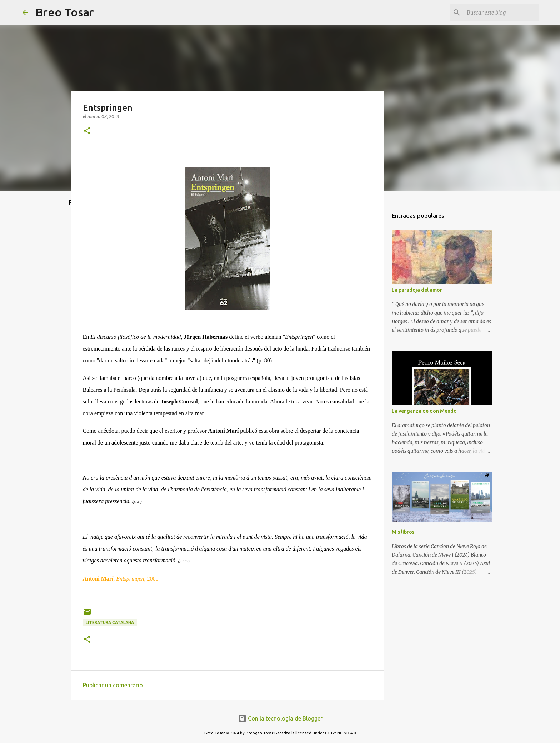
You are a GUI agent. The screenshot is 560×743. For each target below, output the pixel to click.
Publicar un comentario (113, 685)
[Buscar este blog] (501, 12)
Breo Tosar (65, 12)
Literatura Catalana (110, 622)
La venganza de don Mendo (424, 411)
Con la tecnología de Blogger (280, 718)
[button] (87, 131)
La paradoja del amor (417, 290)
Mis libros (403, 532)
